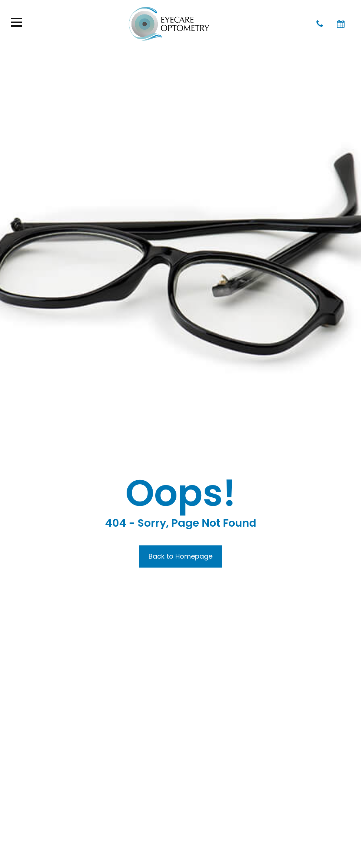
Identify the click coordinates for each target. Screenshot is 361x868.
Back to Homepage (180, 556)
